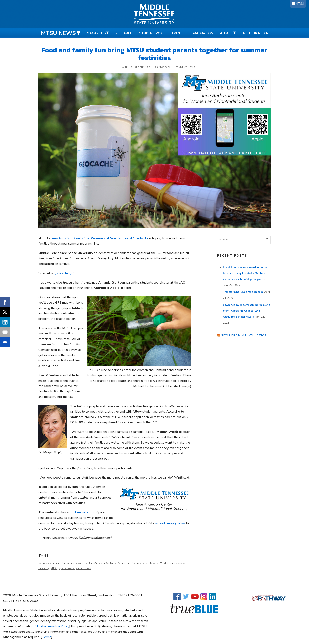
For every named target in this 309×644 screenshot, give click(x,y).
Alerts (226, 33)
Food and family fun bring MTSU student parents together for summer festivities (154, 54)
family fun (68, 563)
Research (124, 33)
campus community (50, 563)
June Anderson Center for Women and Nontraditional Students (124, 563)
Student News (185, 67)
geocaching (81, 563)
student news (83, 568)
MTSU (300, 4)
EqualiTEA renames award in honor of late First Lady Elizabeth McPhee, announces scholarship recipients (247, 273)
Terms (47, 637)
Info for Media (255, 33)
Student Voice (152, 33)
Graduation (202, 33)
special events (67, 568)
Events (178, 33)
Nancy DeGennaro (138, 67)
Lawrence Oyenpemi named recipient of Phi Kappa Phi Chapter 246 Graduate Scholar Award (246, 311)
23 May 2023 (163, 67)
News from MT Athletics (244, 336)
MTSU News (58, 33)
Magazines (96, 33)
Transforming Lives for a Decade (243, 292)
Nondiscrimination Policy (52, 626)
